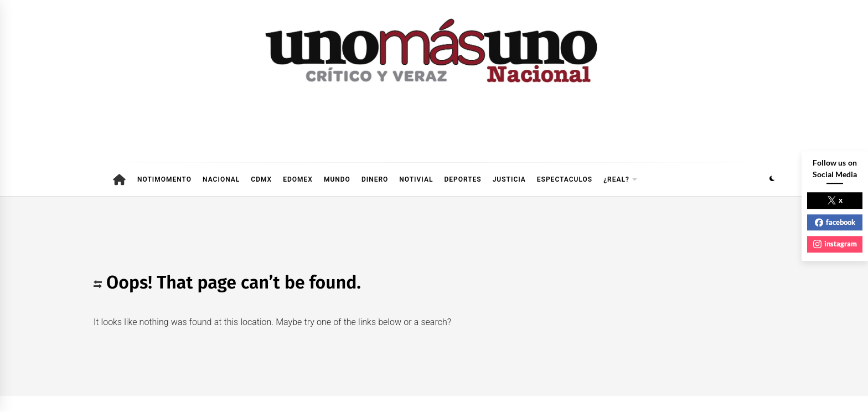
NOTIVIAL (416, 179)
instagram (835, 244)
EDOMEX (298, 179)
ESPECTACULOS (565, 179)
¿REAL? (621, 180)
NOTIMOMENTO (164, 179)
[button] (772, 180)
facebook (835, 222)
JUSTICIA (509, 179)
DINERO (375, 179)
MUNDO (337, 179)
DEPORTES (463, 179)
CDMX (261, 179)
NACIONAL (221, 179)
